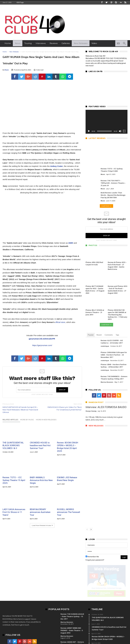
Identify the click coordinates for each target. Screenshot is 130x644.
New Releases (14, 52)
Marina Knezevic (107, 382)
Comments (109, 335)
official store (60, 322)
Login (124, 557)
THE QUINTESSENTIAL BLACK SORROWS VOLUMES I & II (13, 445)
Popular (91, 335)
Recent (99, 335)
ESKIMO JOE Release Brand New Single (67, 479)
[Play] (89, 131)
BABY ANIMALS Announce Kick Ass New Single (41, 480)
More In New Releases (46, 420)
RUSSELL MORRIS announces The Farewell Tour (68, 512)
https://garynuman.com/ (42, 345)
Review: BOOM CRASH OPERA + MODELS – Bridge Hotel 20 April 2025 (68, 447)
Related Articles (10, 420)
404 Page (20, 2)
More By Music (27, 420)
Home (5, 52)
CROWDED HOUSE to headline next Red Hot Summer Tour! (40, 445)
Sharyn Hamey (91, 411)
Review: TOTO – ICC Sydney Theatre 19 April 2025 (14, 480)
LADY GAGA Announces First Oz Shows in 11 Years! (14, 512)
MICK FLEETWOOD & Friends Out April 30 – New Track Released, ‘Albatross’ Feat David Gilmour (20, 408)
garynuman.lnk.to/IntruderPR (42, 339)
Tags (117, 335)
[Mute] (120, 131)
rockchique (105, 346)
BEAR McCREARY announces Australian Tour (40, 512)
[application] (107, 122)
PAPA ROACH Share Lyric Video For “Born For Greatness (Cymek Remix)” (64, 407)
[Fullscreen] (124, 131)
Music (7, 70)
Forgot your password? (95, 560)
